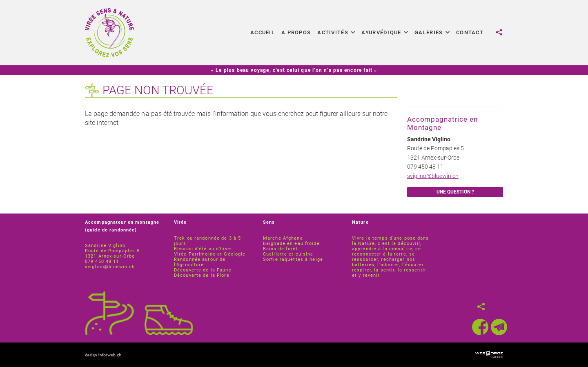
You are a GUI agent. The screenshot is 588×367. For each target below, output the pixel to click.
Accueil (263, 32)
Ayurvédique (385, 32)
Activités (336, 32)
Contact (470, 32)
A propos (296, 32)
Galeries (432, 32)
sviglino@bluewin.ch (433, 176)
